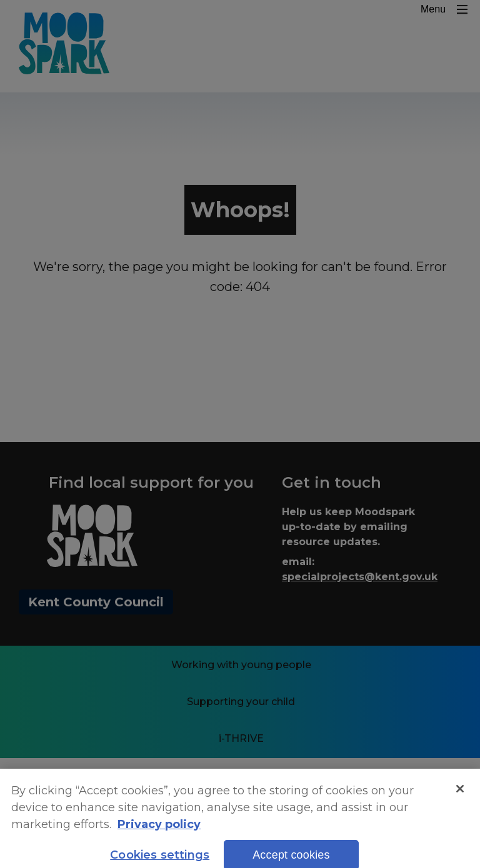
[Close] (460, 797)
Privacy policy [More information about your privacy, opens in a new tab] (159, 833)
